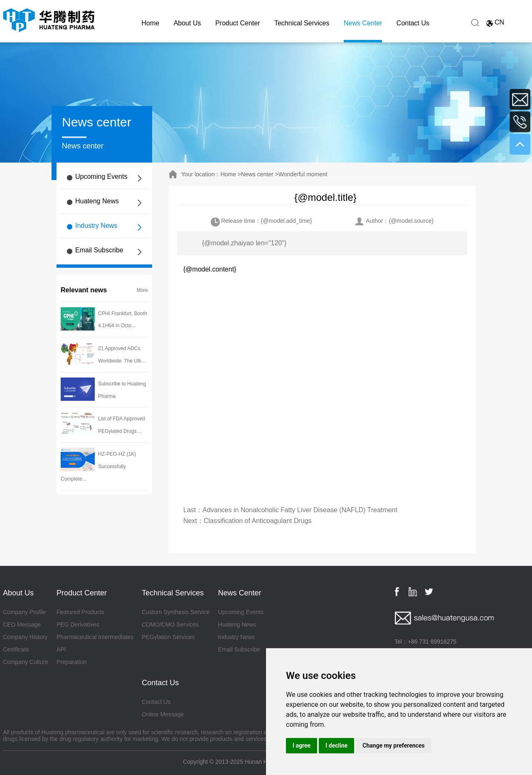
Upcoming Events (101, 176)
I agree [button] (302, 745)
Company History (25, 637)
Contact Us (413, 23)
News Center (363, 23)
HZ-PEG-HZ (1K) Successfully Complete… (98, 466)
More (142, 290)
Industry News (96, 226)
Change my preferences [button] (393, 745)
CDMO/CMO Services (170, 624)
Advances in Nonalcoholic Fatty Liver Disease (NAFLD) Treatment (300, 510)
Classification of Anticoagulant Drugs (258, 521)
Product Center (238, 23)
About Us (187, 23)
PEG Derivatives (78, 624)
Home (151, 23)
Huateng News (97, 201)
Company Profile (25, 612)
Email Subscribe (99, 250)
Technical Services (302, 23)
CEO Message (22, 624)
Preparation (71, 662)
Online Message (163, 714)
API (61, 649)
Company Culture (26, 662)
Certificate (16, 649)
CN (499, 22)
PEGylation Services (168, 637)
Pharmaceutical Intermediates (95, 637)
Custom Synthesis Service (176, 612)
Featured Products (80, 612)
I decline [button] (336, 745)
